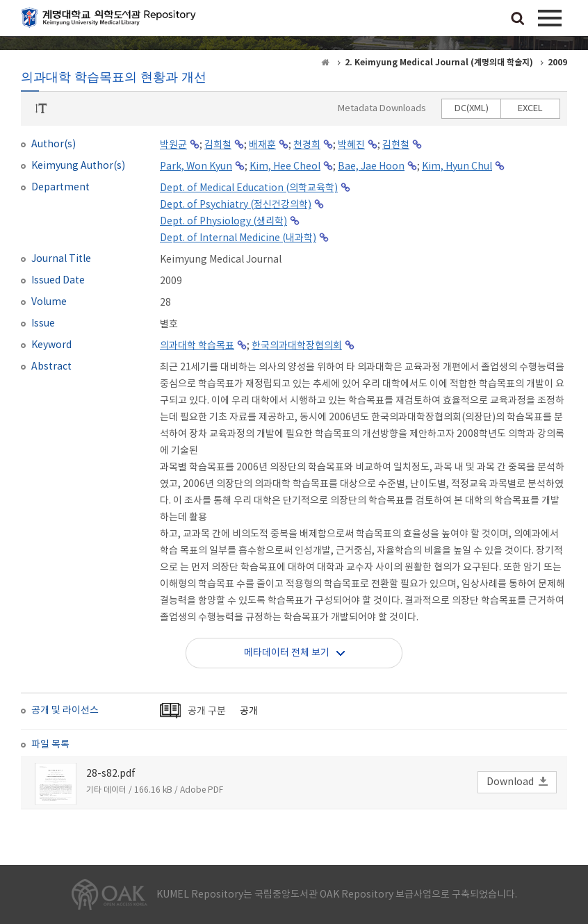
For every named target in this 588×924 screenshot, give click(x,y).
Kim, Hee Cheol (285, 167)
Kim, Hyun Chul (457, 167)
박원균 (173, 145)
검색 (518, 19)
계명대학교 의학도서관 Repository (111, 21)
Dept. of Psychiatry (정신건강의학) (236, 205)
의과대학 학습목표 (197, 346)
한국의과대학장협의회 (297, 346)
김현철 (396, 145)
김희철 (218, 145)
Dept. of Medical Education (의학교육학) (249, 188)
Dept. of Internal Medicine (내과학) (238, 238)
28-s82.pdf (111, 774)
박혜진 (351, 145)
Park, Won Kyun (196, 167)
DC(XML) (472, 109)
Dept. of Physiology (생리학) (223, 222)
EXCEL (530, 109)
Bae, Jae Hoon (371, 167)
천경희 (307, 145)
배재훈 (262, 145)
